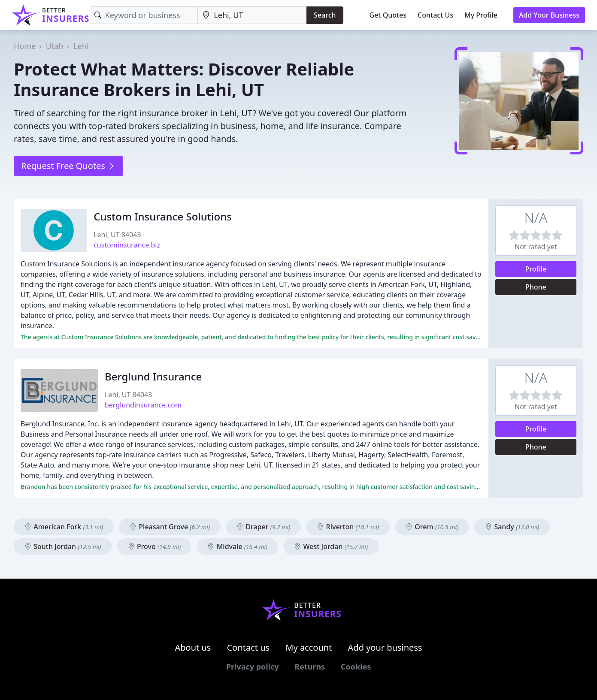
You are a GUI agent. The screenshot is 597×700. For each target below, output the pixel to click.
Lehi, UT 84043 (117, 235)
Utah (55, 46)
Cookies (356, 667)
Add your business (385, 647)
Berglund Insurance (153, 376)
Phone (536, 287)
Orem (432, 527)
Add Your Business (549, 15)
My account (309, 647)
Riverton (348, 527)
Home (25, 46)
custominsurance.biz (127, 245)
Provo (155, 546)
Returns (310, 667)
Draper (263, 527)
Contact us (248, 647)
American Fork (64, 527)
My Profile (481, 15)
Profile (536, 269)
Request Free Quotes (68, 166)
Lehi (81, 46)
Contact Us (435, 15)
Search (325, 15)
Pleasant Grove (170, 527)
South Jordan (63, 546)
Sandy (512, 527)
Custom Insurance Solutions (163, 216)
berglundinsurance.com (143, 405)
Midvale (237, 546)
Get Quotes (388, 15)
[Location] (252, 15)
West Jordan (331, 546)
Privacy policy (253, 667)
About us (193, 647)
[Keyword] (144, 15)
